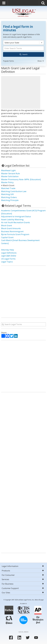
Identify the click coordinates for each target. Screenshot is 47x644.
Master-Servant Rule (10, 173)
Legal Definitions (9, 253)
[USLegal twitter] (28, 638)
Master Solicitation (10, 176)
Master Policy (7, 182)
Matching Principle (10, 200)
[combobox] (23, 51)
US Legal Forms (8, 259)
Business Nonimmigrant (12, 231)
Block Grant (7, 225)
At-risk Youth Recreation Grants (16, 222)
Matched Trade (8, 188)
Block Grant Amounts (11, 228)
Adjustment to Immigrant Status (16, 216)
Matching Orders (9, 197)
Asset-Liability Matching (12, 219)
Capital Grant (7, 237)
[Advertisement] (21, 92)
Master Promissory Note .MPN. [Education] (21, 179)
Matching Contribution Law (14, 191)
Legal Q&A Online (9, 256)
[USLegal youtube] (36, 638)
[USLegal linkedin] (19, 638)
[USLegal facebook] (11, 638)
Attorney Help (8, 250)
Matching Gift (7, 194)
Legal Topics (7, 262)
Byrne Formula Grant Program (15, 234)
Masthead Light (8, 170)
